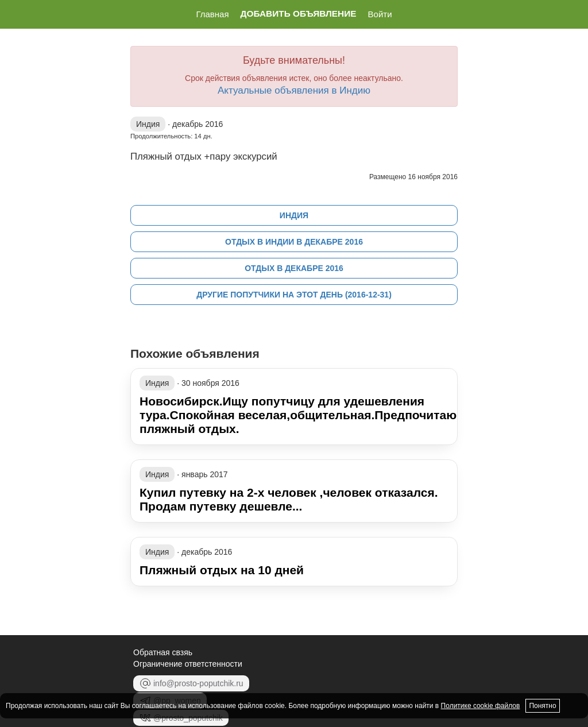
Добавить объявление (299, 14)
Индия (294, 215)
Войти (380, 14)
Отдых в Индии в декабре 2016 (294, 242)
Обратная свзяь (163, 652)
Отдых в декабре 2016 (294, 268)
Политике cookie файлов (481, 706)
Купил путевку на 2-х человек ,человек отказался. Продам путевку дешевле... (289, 499)
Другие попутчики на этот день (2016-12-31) (294, 295)
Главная (212, 14)
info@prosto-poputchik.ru (191, 683)
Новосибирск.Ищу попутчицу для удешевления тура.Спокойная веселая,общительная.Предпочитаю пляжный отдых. (298, 415)
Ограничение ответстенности (188, 664)
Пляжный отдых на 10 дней (222, 570)
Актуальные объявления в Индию (294, 90)
